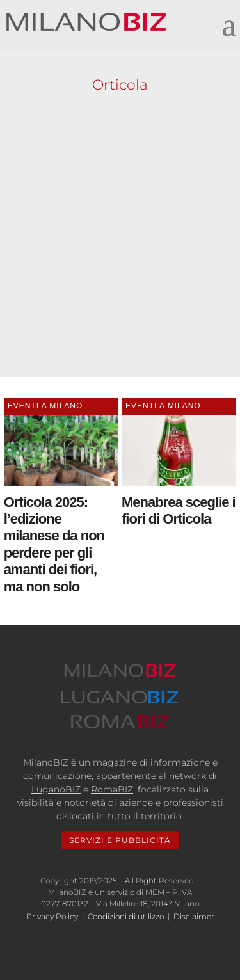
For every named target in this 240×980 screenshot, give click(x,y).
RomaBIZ (112, 789)
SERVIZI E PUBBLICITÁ (120, 840)
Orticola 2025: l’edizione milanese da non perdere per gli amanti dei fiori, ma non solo (54, 544)
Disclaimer (194, 916)
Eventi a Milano (45, 406)
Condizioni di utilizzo (126, 916)
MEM (155, 892)
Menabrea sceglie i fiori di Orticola (179, 510)
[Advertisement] (120, 231)
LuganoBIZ (56, 789)
